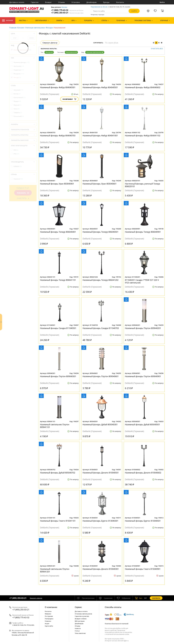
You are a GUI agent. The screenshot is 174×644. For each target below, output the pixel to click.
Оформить (156, 598)
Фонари (49, 28)
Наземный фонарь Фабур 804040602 (143, 87)
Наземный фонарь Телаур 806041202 (100, 280)
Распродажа (49, 619)
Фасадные (19, 74)
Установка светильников (83, 614)
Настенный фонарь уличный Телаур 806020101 (142, 185)
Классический (20, 97)
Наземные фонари (22, 62)
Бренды (106, 2)
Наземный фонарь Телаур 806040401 (58, 232)
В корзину (69, 99)
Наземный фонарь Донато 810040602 (143, 473)
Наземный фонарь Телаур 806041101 (58, 280)
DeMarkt (18, 166)
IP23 (16, 150)
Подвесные (19, 70)
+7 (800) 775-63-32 (67, 10)
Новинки (48, 621)
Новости (78, 628)
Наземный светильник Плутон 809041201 (55, 570)
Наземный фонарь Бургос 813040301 (100, 521)
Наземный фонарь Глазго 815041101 (58, 521)
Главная (13, 28)
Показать (23, 193)
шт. (139, 598)
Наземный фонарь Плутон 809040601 (101, 376)
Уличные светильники (35, 28)
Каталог (8, 20)
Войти (162, 2)
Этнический (19, 116)
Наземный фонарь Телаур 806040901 (143, 232)
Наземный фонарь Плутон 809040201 (143, 328)
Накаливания (71, 52)
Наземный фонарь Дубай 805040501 (142, 424)
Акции (47, 624)
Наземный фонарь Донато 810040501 (101, 473)
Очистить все (157, 49)
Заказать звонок (36, 598)
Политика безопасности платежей (117, 624)
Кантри (17, 94)
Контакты (120, 2)
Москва (64, 7)
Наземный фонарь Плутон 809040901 (143, 376)
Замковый (18, 90)
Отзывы (62, 2)
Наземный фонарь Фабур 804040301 (58, 87)
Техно (17, 109)
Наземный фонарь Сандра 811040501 (58, 328)
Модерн (17, 101)
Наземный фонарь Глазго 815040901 (143, 569)
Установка (76, 2)
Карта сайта (49, 626)
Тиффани (18, 113)
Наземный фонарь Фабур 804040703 (58, 136)
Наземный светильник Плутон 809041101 (55, 426)
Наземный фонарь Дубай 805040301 (100, 424)
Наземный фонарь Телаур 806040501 (100, 232)
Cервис (78, 607)
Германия (18, 179)
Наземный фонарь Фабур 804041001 (100, 136)
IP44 (16, 154)
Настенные (19, 66)
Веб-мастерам (80, 621)
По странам (49, 616)
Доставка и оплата (17, 2)
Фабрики (48, 614)
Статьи (77, 631)
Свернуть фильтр (50, 43)
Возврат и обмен (81, 619)
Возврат (48, 2)
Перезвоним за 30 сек (99, 7)
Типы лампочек (80, 633)
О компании (51, 607)
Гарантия (35, 2)
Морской (18, 105)
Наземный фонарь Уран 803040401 (57, 184)
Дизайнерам (91, 2)
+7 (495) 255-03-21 (67, 13)
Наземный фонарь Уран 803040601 (100, 184)
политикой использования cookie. (118, 634)
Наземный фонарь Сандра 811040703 (101, 328)
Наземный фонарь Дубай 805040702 (58, 473)
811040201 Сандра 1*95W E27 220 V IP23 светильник (142, 281)
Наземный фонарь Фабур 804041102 (143, 136)
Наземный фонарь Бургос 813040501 (143, 521)
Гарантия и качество (82, 616)
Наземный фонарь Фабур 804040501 (100, 87)
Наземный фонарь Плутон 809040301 (58, 376)
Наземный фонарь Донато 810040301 (101, 569)
